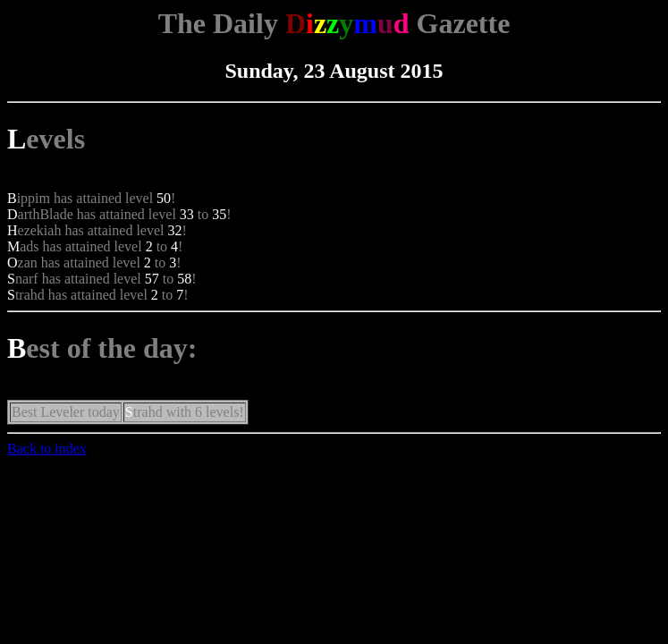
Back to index (47, 449)
